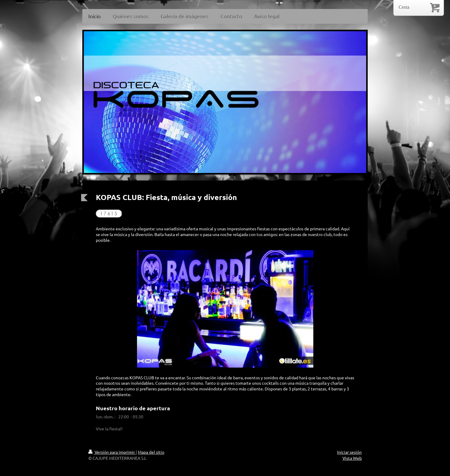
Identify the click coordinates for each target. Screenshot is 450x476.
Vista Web (352, 458)
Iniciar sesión (349, 452)
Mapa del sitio (151, 452)
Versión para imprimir (112, 452)
